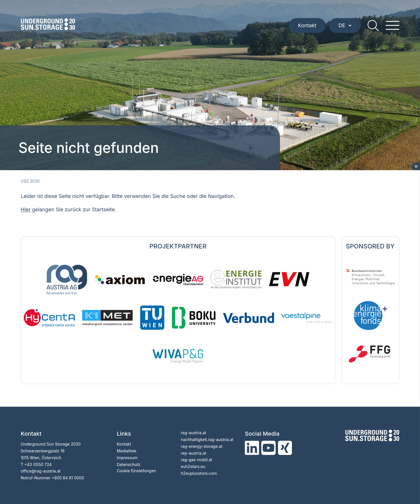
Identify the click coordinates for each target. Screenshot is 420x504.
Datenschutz (129, 464)
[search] (373, 26)
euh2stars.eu (193, 466)
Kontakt (307, 25)
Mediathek (127, 451)
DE (345, 25)
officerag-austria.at (41, 471)
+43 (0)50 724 (38, 464)
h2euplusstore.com (199, 473)
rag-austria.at (193, 433)
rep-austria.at (193, 453)
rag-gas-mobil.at (197, 460)
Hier (26, 209)
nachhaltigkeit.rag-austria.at (207, 439)
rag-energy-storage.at (202, 446)
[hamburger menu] (393, 26)
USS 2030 (30, 181)
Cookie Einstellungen (136, 471)
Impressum (127, 458)
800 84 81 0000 (69, 478)
